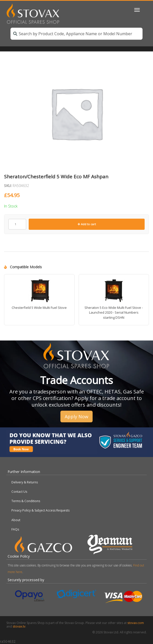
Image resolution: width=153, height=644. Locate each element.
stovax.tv (19, 626)
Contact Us (19, 492)
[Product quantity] (17, 224)
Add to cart (87, 224)
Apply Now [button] (76, 416)
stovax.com (136, 623)
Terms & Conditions (26, 501)
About (16, 520)
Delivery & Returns (25, 482)
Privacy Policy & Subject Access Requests (40, 510)
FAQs (15, 529)
